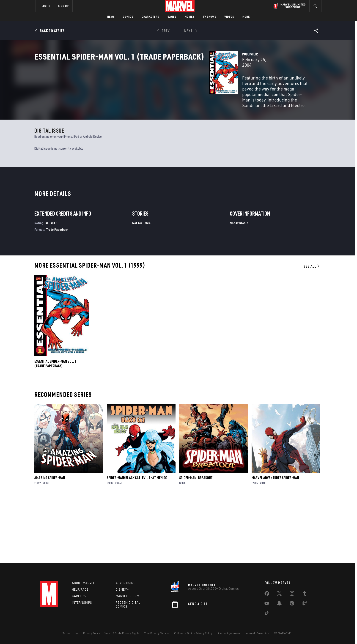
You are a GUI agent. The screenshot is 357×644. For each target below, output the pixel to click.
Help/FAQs (80, 589)
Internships (82, 603)
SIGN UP (63, 6)
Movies (190, 17)
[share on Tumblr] (305, 594)
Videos (229, 17)
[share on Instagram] (292, 594)
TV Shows (210, 17)
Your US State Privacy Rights (122, 633)
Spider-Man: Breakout (196, 541)
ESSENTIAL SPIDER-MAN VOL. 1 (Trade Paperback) (55, 427)
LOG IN (46, 6)
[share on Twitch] (305, 604)
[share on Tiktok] (267, 614)
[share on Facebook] (267, 595)
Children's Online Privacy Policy (193, 633)
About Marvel (83, 583)
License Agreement (229, 633)
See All (312, 329)
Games (172, 17)
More (246, 17)
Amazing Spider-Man (50, 541)
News (111, 17)
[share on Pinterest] (292, 604)
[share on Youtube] (267, 604)
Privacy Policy (92, 633)
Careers (79, 596)
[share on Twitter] (279, 594)
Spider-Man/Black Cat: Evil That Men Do (137, 541)
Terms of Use (71, 633)
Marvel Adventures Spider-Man (275, 541)
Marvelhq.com (128, 596)
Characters (150, 17)
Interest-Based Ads (257, 633)
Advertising (126, 583)
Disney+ (122, 589)
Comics (128, 17)
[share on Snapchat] (279, 604)
